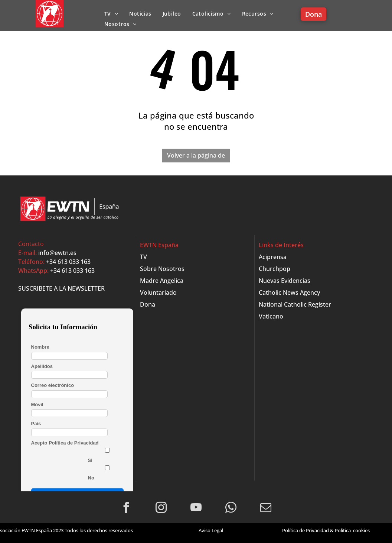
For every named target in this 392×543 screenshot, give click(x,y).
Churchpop (275, 269)
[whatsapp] (231, 508)
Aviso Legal (211, 530)
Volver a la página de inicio (196, 157)
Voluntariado (158, 292)
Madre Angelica (162, 281)
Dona (148, 304)
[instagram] (161, 508)
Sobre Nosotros (162, 269)
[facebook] (126, 508)
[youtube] (196, 508)
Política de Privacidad (306, 530)
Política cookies (352, 530)
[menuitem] (111, 14)
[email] (266, 508)
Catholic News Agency (289, 292)
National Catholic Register (295, 304)
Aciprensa (273, 257)
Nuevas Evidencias (285, 281)
